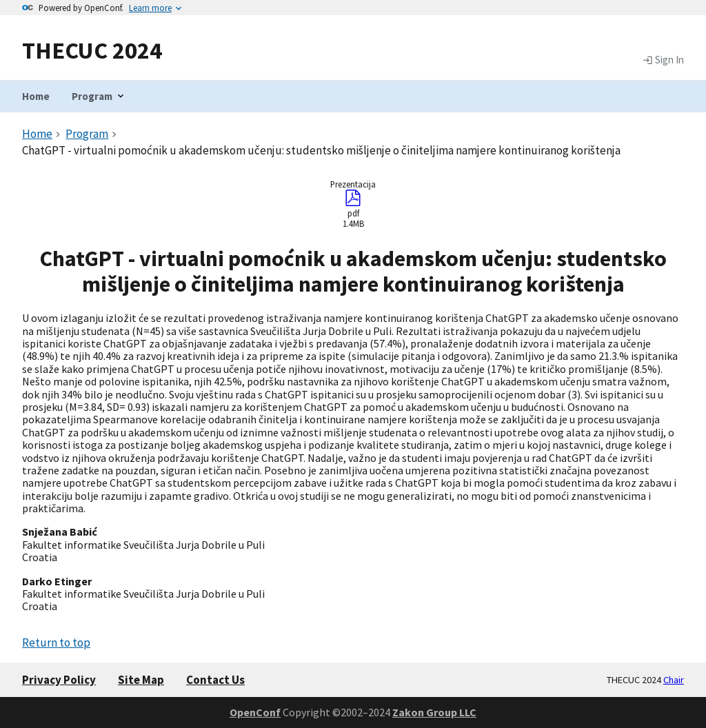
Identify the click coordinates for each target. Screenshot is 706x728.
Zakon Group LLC (434, 712)
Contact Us (215, 680)
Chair (674, 680)
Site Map (141, 680)
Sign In (663, 60)
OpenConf (255, 712)
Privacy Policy (59, 680)
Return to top (56, 643)
